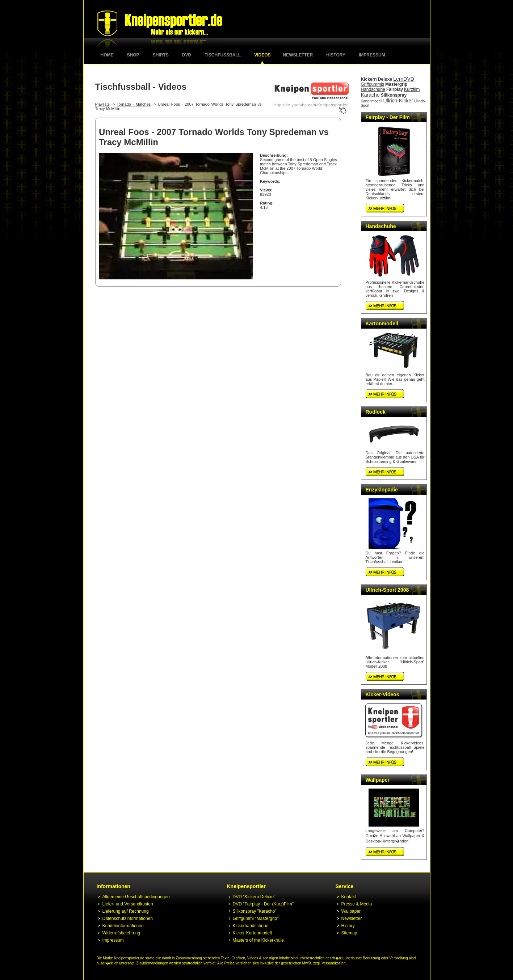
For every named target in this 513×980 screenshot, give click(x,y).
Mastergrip (396, 84)
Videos (262, 55)
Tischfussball (223, 55)
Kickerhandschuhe (251, 926)
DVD (187, 55)
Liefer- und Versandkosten (128, 904)
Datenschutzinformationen (128, 918)
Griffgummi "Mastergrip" (256, 918)
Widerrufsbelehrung (121, 933)
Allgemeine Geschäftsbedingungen (136, 897)
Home (107, 55)
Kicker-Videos (382, 694)
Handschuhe (373, 89)
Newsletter (298, 55)
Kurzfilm (412, 89)
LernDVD (404, 79)
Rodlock (376, 412)
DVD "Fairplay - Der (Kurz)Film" (263, 904)
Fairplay (395, 89)
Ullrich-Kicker (398, 101)
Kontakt (349, 897)
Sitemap (349, 933)
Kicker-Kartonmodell (252, 933)
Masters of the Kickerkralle (258, 940)
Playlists (102, 104)
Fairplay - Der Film (388, 117)
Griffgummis (373, 84)
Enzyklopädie (382, 490)
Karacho (370, 95)
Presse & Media (357, 904)
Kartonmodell (372, 101)
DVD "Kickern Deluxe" (254, 897)
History (336, 55)
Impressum (372, 55)
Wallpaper (378, 780)
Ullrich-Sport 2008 (387, 590)
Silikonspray (394, 95)
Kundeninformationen (123, 926)
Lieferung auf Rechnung (126, 911)
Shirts (161, 55)
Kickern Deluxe (377, 79)
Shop (133, 55)
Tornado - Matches (134, 104)
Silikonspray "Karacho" (255, 911)
